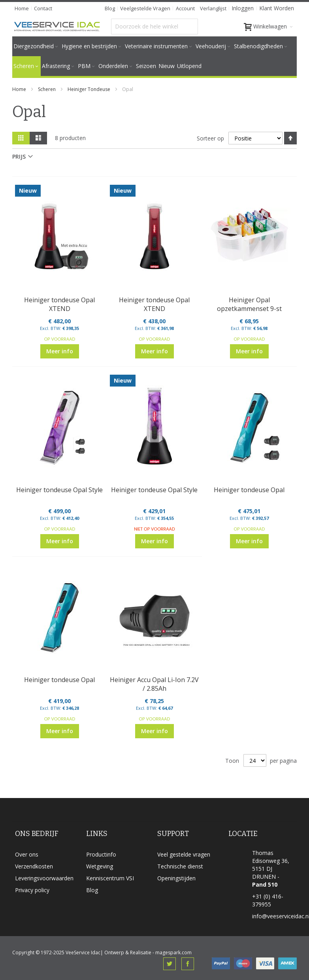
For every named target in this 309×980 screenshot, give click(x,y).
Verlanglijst (213, 8)
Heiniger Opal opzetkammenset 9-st (249, 304)
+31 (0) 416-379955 (268, 900)
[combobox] (154, 27)
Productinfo (101, 854)
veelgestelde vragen (145, 8)
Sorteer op (210, 138)
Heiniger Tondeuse (89, 89)
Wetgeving (100, 866)
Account (185, 8)
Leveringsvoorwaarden (44, 878)
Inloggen (243, 8)
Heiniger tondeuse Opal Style (59, 490)
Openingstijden (176, 878)
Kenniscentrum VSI (110, 878)
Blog (110, 8)
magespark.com (173, 953)
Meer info (60, 351)
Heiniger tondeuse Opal (249, 490)
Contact (43, 8)
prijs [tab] (19, 156)
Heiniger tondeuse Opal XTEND (59, 304)
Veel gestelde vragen (184, 854)
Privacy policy (32, 890)
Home (22, 8)
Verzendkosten (34, 866)
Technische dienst (180, 866)
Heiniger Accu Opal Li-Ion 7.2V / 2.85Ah (154, 684)
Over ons (27, 854)
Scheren (47, 89)
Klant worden (277, 8)
